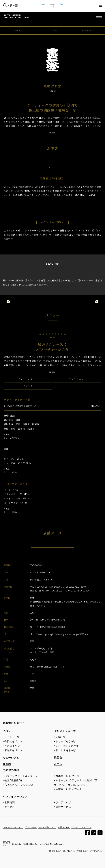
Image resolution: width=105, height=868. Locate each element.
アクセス (10, 807)
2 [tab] (53, 167)
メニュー (52, 30)
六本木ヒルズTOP (13, 723)
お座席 (17, 30)
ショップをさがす (66, 741)
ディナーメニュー (28, 379)
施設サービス (63, 807)
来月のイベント (13, 750)
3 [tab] (56, 167)
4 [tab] (49, 334)
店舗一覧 (61, 737)
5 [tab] (53, 334)
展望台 (58, 758)
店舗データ (88, 30)
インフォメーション (15, 797)
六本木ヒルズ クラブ (67, 776)
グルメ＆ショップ (65, 731)
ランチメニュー (77, 379)
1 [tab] (49, 167)
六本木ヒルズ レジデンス (19, 785)
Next (100, 163)
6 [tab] (56, 334)
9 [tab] (65, 334)
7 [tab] (59, 334)
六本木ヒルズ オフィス (69, 789)
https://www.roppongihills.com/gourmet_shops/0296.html (60, 634)
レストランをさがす (67, 746)
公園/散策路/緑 (13, 780)
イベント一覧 (12, 737)
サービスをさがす (66, 750)
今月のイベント (13, 746)
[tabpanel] (52, 163)
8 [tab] (62, 334)
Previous (5, 163)
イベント (8, 731)
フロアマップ (63, 802)
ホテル (58, 764)
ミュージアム (11, 758)
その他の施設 (11, 770)
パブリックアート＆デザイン (21, 776)
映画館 (7, 764)
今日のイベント (13, 741)
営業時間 (10, 802)
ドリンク (28, 386)
